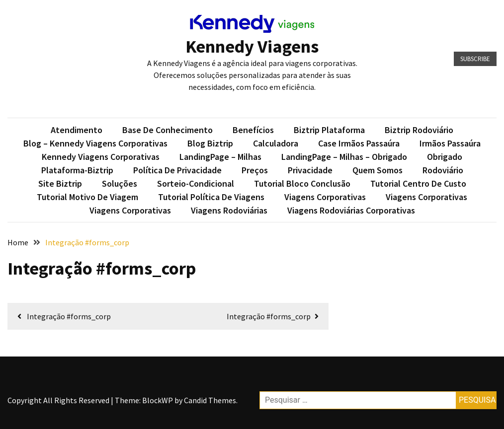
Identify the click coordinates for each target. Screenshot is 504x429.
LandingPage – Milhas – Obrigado (344, 157)
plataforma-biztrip (77, 170)
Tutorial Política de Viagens (211, 197)
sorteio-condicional (196, 183)
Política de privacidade (177, 170)
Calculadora (276, 143)
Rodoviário (443, 170)
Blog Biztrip (210, 143)
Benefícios (253, 130)
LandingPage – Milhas (220, 157)
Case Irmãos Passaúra (359, 143)
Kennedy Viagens (252, 46)
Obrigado (445, 157)
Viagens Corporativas (325, 197)
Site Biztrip (60, 183)
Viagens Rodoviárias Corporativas (351, 210)
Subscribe (475, 59)
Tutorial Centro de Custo (418, 183)
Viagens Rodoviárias (229, 210)
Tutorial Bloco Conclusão (302, 183)
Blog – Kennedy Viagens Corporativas (95, 143)
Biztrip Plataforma (329, 130)
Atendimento (77, 130)
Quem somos (378, 170)
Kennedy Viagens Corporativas (101, 157)
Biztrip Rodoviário (419, 130)
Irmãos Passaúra (450, 143)
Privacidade (310, 170)
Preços (255, 170)
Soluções (120, 183)
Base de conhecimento (168, 130)
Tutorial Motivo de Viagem (87, 197)
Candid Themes (210, 400)
